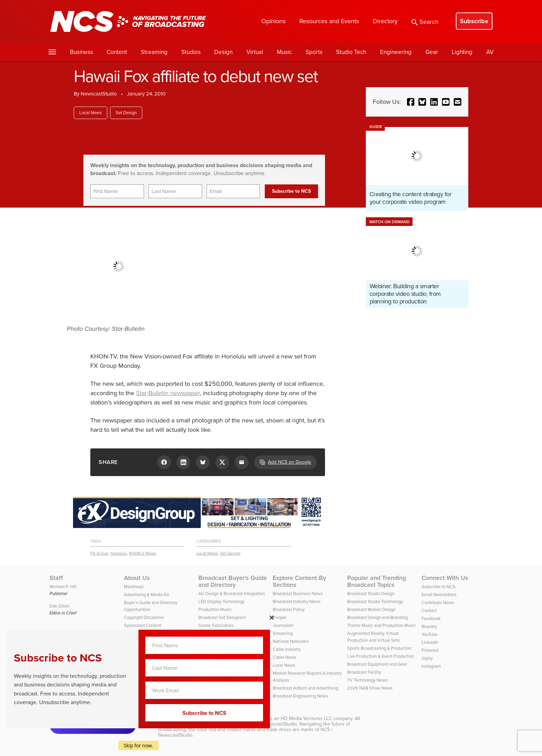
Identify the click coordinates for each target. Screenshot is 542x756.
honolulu (119, 553)
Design (223, 52)
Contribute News (438, 603)
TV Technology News (367, 680)
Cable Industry (287, 649)
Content (117, 52)
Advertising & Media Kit (146, 595)
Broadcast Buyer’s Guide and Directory (233, 581)
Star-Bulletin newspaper (168, 393)
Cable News (284, 657)
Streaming (154, 52)
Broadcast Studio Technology (375, 602)
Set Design (126, 113)
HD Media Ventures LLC (306, 718)
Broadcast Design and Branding (377, 617)
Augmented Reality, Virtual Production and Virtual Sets (373, 637)
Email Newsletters (439, 595)
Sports (314, 52)
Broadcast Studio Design (371, 594)
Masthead (134, 587)
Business (82, 52)
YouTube (430, 634)
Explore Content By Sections (299, 581)
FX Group (99, 553)
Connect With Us (445, 578)
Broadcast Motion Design (371, 609)
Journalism (283, 625)
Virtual (255, 52)
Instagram (431, 666)
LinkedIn (430, 642)
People (279, 617)
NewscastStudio (99, 94)
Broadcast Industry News (297, 602)
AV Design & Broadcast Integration (232, 594)
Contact (429, 611)
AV (490, 52)
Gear (432, 52)
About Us (137, 578)
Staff (56, 578)
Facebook (431, 618)
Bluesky (429, 626)
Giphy (427, 658)
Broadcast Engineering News (300, 696)
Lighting (462, 52)
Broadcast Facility (364, 672)
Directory (385, 21)
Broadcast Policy (289, 609)
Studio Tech (351, 52)
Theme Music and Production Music (381, 625)
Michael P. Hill (63, 587)
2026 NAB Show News (370, 688)
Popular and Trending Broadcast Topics (377, 581)
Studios (191, 52)
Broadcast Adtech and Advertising (305, 688)
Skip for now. (139, 745)
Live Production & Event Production (381, 656)
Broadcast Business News (298, 594)
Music (284, 52)
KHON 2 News (143, 553)
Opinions (273, 21)
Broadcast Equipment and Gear (377, 664)
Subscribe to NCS (439, 587)
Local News (91, 113)
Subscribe (474, 21)
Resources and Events (329, 21)
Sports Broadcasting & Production (379, 648)
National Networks (291, 641)
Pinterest (430, 650)
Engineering (396, 52)
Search (425, 22)
